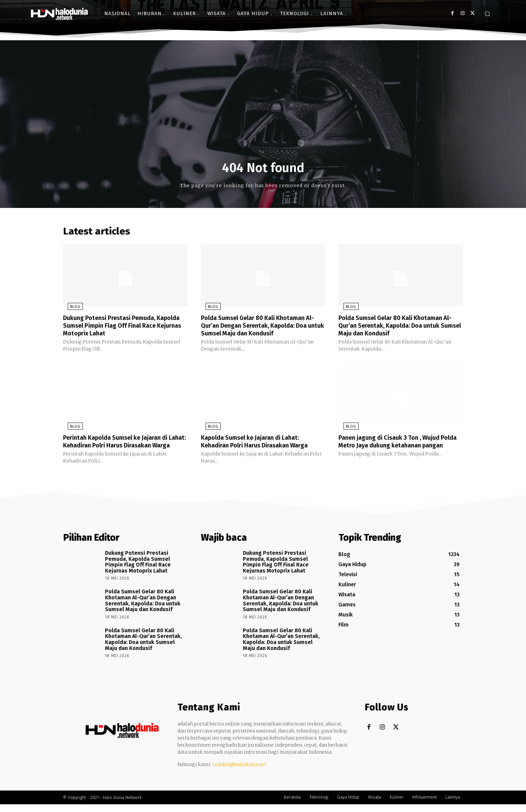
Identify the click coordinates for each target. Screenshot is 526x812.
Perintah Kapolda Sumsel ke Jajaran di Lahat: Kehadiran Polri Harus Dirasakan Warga (122, 446)
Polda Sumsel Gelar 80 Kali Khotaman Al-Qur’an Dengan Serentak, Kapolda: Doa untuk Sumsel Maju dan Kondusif (259, 327)
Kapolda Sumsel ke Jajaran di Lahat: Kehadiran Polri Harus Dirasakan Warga (260, 442)
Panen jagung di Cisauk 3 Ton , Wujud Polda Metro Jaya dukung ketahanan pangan (394, 446)
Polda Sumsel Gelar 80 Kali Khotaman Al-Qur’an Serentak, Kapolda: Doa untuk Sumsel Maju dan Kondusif (400, 327)
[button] (487, 14)
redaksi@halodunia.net (239, 772)
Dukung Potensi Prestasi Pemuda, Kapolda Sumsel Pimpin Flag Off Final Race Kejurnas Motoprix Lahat (119, 327)
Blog (71, 309)
